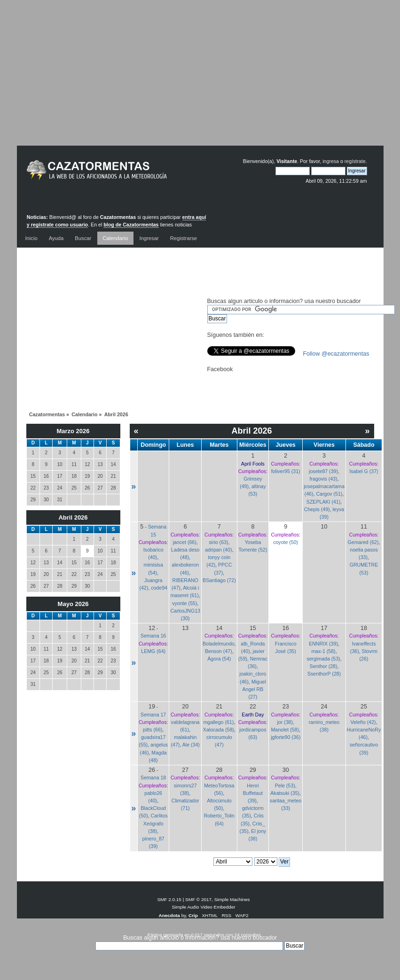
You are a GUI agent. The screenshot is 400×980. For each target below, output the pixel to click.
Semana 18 (153, 778)
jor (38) (285, 722)
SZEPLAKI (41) (323, 502)
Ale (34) (191, 745)
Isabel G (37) (364, 471)
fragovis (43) (324, 479)
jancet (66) (185, 542)
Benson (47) (219, 651)
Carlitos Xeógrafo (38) (156, 823)
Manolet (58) (285, 730)
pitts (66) (153, 730)
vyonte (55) (184, 603)
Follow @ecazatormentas (336, 354)
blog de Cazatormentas (131, 225)
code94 (159, 588)
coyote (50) (286, 542)
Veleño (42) (363, 722)
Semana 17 (153, 715)
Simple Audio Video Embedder (203, 907)
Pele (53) (285, 786)
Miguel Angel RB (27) (254, 689)
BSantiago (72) (219, 580)
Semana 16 (153, 636)
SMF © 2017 (198, 899)
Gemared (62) (363, 542)
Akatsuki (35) (285, 793)
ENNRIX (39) (323, 644)
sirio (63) (218, 542)
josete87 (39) (323, 471)
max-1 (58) (323, 651)
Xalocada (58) (219, 730)
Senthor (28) (324, 666)
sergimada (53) (323, 659)
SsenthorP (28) (324, 674)
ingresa (331, 161)
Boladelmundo (219, 644)
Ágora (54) (219, 659)
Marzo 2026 (73, 431)
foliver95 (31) (286, 471)
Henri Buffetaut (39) (253, 793)
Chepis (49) (317, 509)
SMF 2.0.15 (169, 899)
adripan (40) (218, 550)
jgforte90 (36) (286, 737)
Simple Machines (232, 899)
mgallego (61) (218, 722)
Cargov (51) (329, 494)
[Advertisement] (200, 80)
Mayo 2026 (73, 604)
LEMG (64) (153, 651)
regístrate (355, 161)
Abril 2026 (73, 517)
